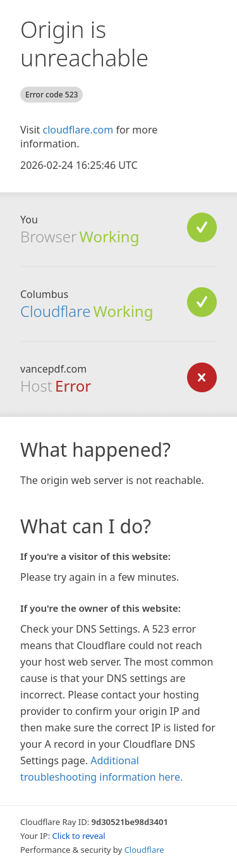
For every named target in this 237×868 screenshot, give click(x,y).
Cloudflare (55, 311)
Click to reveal (79, 836)
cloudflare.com (78, 130)
